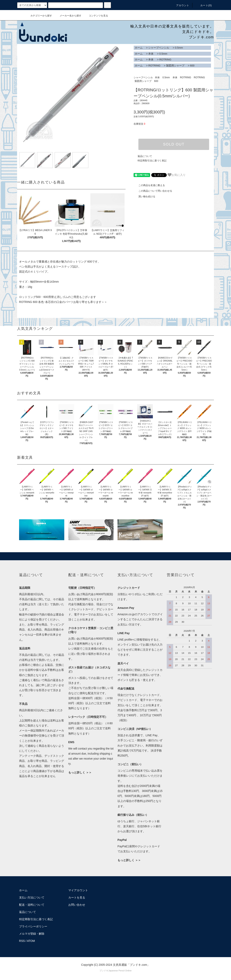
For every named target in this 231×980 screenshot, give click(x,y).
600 (192, 66)
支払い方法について (32, 897)
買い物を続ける (144, 197)
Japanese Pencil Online (120, 971)
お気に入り (177, 175)
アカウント (180, 5)
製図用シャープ (175, 66)
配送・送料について (32, 905)
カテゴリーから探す (39, 16)
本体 (151, 54)
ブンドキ (104, 971)
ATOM (31, 941)
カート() (204, 5)
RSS (22, 941)
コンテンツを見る (96, 16)
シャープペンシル (159, 48)
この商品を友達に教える (149, 185)
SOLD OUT (174, 144)
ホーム (139, 48)
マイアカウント (78, 890)
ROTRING (165, 60)
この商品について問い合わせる (153, 191)
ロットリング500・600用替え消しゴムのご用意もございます (58, 297)
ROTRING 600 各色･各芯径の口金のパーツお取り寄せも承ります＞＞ (63, 302)
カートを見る (77, 897)
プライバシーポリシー (33, 926)
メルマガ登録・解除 (32, 934)
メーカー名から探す (68, 16)
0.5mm (179, 48)
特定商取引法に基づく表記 (152, 161)
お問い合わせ (77, 905)
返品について (145, 156)
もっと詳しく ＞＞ (80, 772)
